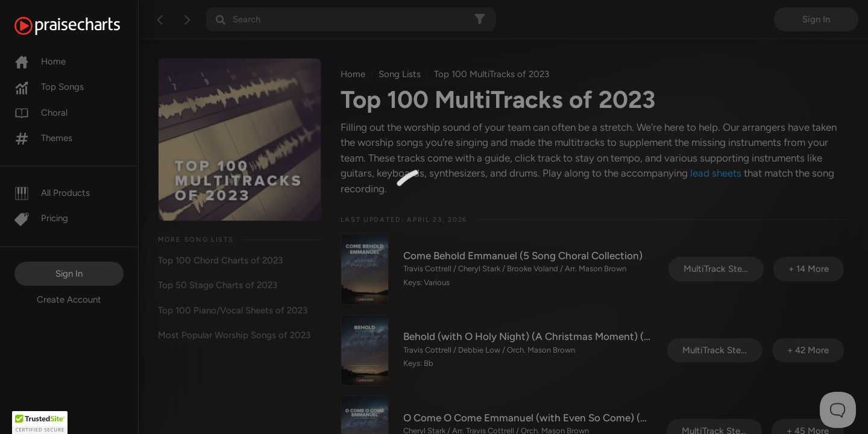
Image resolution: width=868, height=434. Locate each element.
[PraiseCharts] (82, 26)
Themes (43, 138)
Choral (41, 113)
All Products (52, 193)
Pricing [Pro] (41, 218)
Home (40, 61)
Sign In (69, 274)
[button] (40, 423)
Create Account (69, 300)
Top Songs (49, 87)
